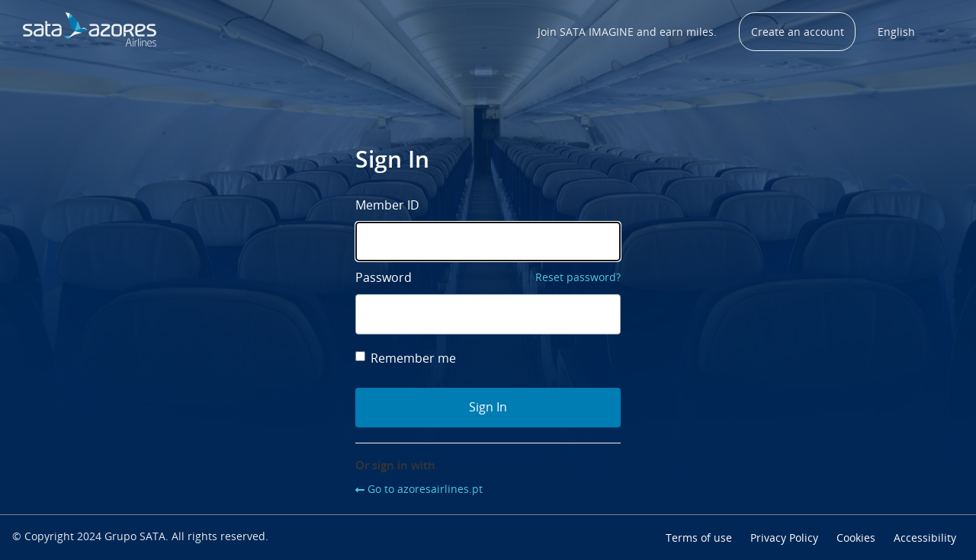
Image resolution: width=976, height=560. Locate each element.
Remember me (406, 358)
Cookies (856, 538)
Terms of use (699, 538)
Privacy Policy (784, 538)
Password (384, 277)
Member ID (387, 205)
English (896, 32)
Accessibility (925, 538)
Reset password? (578, 277)
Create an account (798, 32)
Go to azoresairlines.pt (425, 489)
